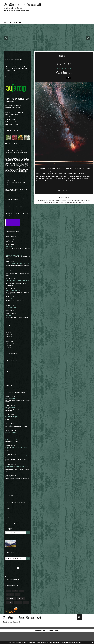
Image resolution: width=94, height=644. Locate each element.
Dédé (7, 404)
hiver (22, 598)
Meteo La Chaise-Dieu (13, 222)
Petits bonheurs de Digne (13, 122)
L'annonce (8, 320)
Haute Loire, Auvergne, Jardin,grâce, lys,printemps (16, 509)
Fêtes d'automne (11, 303)
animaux (11, 512)
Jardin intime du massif (31, 4)
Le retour (8, 240)
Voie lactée (9, 249)
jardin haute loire (72, 202)
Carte (8, 377)
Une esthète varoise (11, 117)
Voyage (9, 524)
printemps (22, 606)
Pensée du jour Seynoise (12, 115)
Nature (9, 522)
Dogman (8, 438)
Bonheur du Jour (10, 461)
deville (54, 202)
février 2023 (10, 339)
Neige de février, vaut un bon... (15, 257)
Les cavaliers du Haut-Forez (13, 110)
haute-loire (19, 610)
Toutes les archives (12, 359)
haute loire (10, 602)
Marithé (8, 453)
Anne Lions (9, 422)
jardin (9, 515)
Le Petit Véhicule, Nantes (13, 14)
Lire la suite (63, 191)
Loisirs (9, 519)
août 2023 (9, 337)
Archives (18, 22)
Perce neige (9, 430)
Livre (8, 517)
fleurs (18, 602)
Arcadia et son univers (12, 120)
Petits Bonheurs (10, 445)
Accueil (8, 22)
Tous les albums (13, 144)
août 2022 (9, 351)
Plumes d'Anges (10, 472)
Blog (8, 506)
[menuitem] (8, 22)
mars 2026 (9, 334)
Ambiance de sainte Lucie (13, 295)
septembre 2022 (11, 348)
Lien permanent (64, 198)
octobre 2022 (10, 346)
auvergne (10, 610)
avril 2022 (9, 356)
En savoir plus (77, 643)
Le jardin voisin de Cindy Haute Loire (16, 113)
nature (9, 614)
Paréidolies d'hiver (11, 276)
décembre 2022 (11, 344)
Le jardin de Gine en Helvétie (14, 108)
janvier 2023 (10, 341)
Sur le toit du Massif (12, 312)
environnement (11, 606)
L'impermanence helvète (13, 124)
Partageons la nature (12, 18)
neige (9, 598)
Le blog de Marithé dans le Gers (14, 106)
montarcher (48, 202)
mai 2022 (9, 353)
